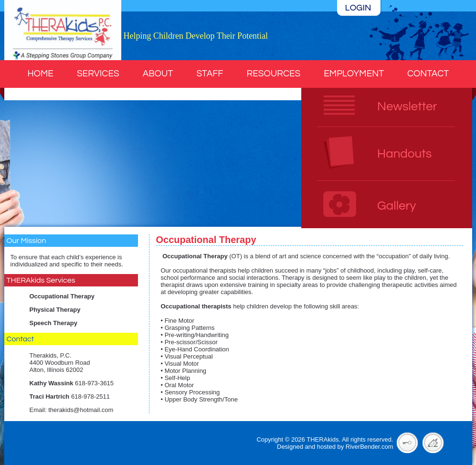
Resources (274, 74)
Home (41, 74)
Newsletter (407, 106)
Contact (428, 74)
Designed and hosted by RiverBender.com (335, 447)
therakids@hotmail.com (81, 410)
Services (98, 74)
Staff (210, 74)
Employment (354, 74)
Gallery (397, 206)
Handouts (404, 154)
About (158, 74)
